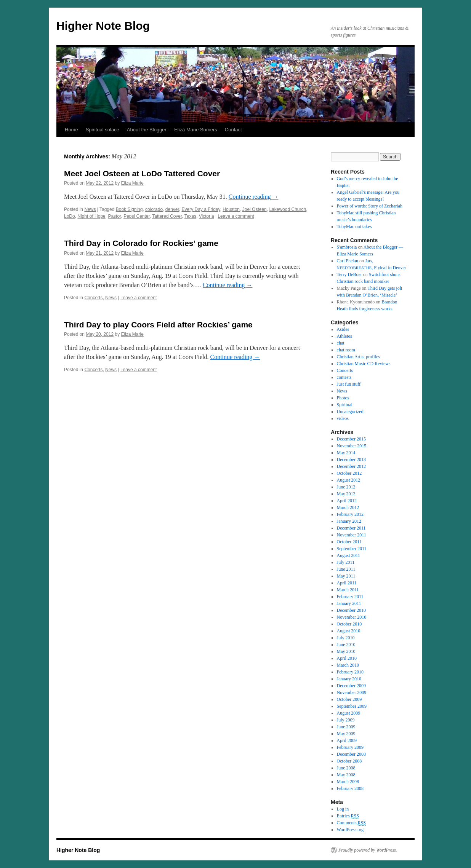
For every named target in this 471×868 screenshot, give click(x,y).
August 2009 (349, 713)
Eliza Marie (132, 183)
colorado (154, 209)
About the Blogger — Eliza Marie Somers (172, 130)
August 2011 (348, 555)
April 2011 (347, 583)
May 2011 (346, 576)
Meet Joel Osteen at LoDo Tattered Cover (142, 173)
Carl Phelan (348, 261)
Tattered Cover (167, 216)
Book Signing (129, 209)
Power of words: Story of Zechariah (370, 206)
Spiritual (345, 405)
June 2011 (346, 569)
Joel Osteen (255, 209)
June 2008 (346, 768)
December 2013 (351, 460)
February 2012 (350, 514)
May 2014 (346, 453)
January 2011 (349, 603)
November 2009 (352, 692)
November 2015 (352, 446)
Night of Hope (91, 216)
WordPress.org (350, 830)
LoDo (70, 216)
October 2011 (349, 542)
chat (341, 343)
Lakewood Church (288, 209)
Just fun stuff (349, 384)
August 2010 (349, 631)
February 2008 (350, 788)
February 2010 (350, 672)
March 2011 (348, 590)
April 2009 (347, 740)
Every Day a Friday (201, 209)
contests (344, 377)
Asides (343, 329)
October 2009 (349, 699)
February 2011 (350, 597)
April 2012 (347, 501)
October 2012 (349, 473)
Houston (231, 209)
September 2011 (352, 549)
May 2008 (346, 775)
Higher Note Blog (103, 26)
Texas (190, 216)
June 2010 (346, 645)
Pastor (114, 216)
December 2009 (351, 686)
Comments (351, 823)
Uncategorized (350, 412)
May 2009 (346, 734)
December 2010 (351, 610)
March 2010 (348, 665)
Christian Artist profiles (358, 357)
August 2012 (349, 480)
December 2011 (351, 528)
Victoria (207, 216)
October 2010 (349, 624)
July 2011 (346, 562)
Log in (343, 809)
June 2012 (346, 487)
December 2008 (351, 754)
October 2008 (349, 761)
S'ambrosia (347, 247)
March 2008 (348, 782)
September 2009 (352, 706)
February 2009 (350, 747)
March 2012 (348, 507)
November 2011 (352, 535)
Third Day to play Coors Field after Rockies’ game (158, 325)
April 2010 (347, 658)
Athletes (344, 336)
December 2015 (351, 439)
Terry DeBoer (349, 274)
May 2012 (346, 494)
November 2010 (352, 617)
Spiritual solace (103, 130)
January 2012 (349, 521)
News (90, 209)
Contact (233, 130)
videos (343, 418)
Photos (343, 398)
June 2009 (346, 727)
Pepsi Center (137, 216)
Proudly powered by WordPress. (368, 850)
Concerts (93, 298)
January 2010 (349, 679)
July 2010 (346, 638)
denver (172, 209)
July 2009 (346, 720)
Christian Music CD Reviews (364, 364)
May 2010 (346, 651)
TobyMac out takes (354, 227)
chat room (346, 350)
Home (71, 130)
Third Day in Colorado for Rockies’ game (141, 243)
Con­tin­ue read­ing (254, 197)
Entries (348, 816)
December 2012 (351, 466)
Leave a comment (236, 216)
